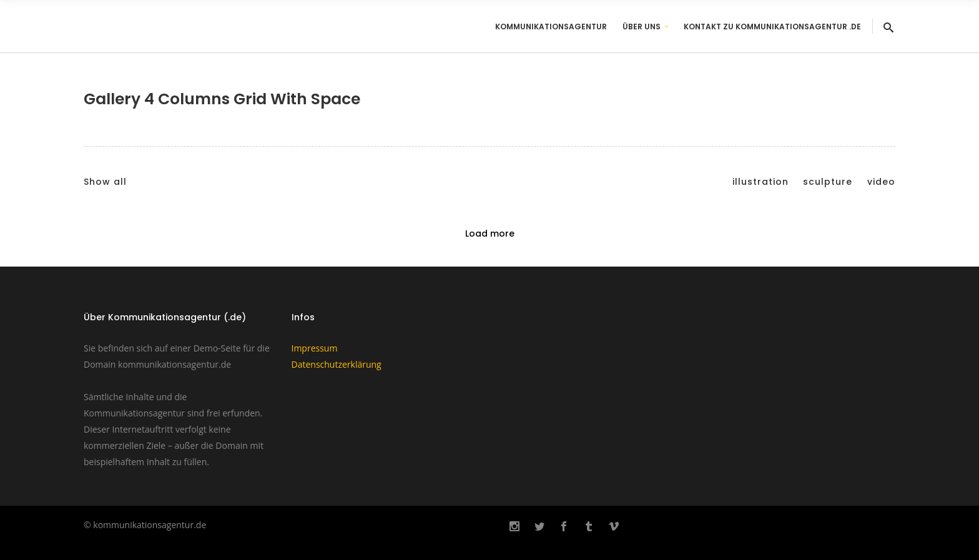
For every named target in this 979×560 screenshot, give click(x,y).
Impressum (315, 348)
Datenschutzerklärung (337, 364)
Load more (490, 233)
